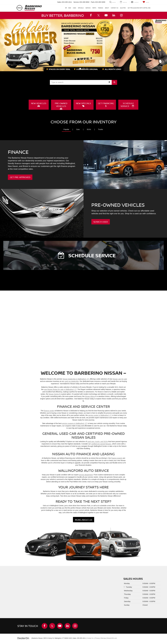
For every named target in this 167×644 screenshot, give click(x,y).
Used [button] (74, 8)
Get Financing (106, 104)
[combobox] (83, 82)
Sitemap (103, 638)
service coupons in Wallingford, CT (74, 423)
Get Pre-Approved (20, 177)
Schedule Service (127, 105)
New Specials (83, 104)
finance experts (117, 458)
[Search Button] (114, 82)
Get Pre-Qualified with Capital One (139, 8)
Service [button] (88, 8)
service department (86, 475)
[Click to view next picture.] (163, 45)
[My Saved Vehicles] (146, 2)
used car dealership (72, 381)
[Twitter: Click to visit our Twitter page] (98, 15)
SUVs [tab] (89, 129)
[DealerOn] (23, 638)
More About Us (84, 520)
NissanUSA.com (112, 638)
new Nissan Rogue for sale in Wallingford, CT (60, 389)
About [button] (107, 8)
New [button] (70, 8)
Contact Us (90, 638)
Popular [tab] (66, 129)
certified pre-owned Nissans (101, 444)
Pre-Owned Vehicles (61, 106)
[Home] (66, 8)
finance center (49, 411)
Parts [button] (94, 8)
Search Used (101, 222)
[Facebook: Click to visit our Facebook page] (91, 15)
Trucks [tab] (100, 129)
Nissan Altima (90, 396)
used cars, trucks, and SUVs (98, 442)
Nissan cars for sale (120, 379)
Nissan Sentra (54, 394)
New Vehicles (39, 104)
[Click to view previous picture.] (4, 45)
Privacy (97, 638)
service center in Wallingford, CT (100, 415)
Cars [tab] (78, 129)
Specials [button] (81, 8)
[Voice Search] (109, 82)
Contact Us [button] (115, 8)
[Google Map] (58, 592)
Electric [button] (123, 8)
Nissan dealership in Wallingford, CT (76, 379)
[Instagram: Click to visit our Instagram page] (121, 15)
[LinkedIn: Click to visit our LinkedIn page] (114, 15)
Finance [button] (101, 8)
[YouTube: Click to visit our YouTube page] (106, 15)
